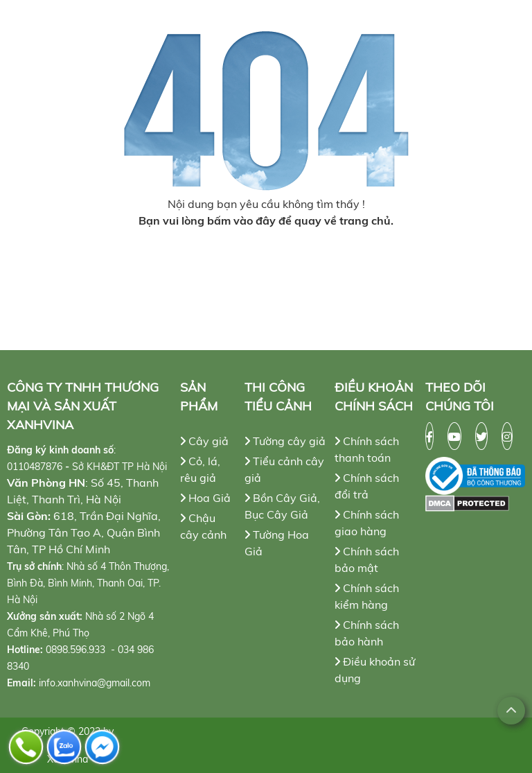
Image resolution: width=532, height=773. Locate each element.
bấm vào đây (241, 220)
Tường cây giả (285, 441)
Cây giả (204, 441)
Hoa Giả (205, 498)
